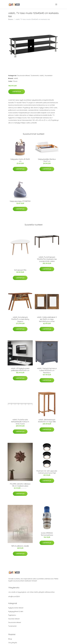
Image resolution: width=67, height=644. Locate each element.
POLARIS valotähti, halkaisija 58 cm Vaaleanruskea (20, 485)
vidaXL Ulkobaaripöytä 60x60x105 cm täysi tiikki (47, 421)
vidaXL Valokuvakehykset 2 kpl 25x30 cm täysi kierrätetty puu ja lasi (47, 319)
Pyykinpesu (12, 615)
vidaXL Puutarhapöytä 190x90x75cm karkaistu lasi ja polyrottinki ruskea (47, 259)
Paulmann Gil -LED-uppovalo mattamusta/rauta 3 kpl (47, 472)
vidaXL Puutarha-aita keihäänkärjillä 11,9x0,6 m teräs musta (20, 422)
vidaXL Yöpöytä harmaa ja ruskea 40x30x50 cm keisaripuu (47, 370)
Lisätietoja (17, 92)
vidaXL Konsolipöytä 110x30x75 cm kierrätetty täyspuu (20, 319)
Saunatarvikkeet (14, 619)
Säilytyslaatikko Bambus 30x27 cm (47, 160)
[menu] (56, 4)
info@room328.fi (14, 596)
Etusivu (11, 19)
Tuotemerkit (35, 75)
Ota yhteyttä (13, 643)
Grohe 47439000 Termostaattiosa (47, 534)
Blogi (10, 639)
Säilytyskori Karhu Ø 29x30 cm (20, 160)
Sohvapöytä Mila (20, 270)
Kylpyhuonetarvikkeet (16, 608)
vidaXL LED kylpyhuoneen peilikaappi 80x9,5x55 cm (20, 369)
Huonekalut (49, 75)
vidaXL (42, 75)
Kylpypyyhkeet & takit (16, 611)
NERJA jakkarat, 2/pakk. (20, 546)
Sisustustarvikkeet (24, 75)
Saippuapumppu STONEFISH (20, 201)
